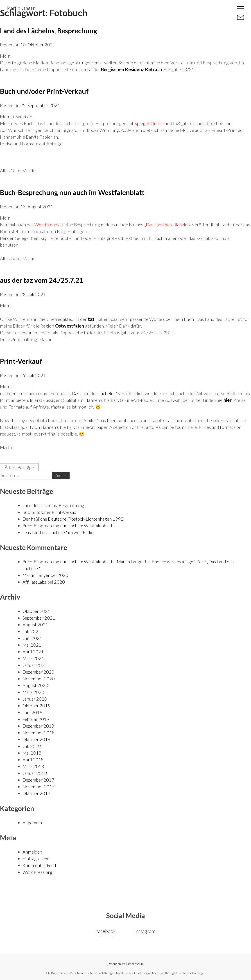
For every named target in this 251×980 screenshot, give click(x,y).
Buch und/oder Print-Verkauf (44, 91)
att (49, 225)
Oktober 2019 (36, 706)
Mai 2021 (32, 645)
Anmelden (32, 852)
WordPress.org (37, 872)
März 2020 (33, 692)
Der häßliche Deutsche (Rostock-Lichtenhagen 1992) (74, 519)
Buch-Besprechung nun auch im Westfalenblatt (72, 192)
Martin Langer (21, 8)
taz (91, 319)
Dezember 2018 (38, 726)
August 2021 (35, 625)
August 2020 (35, 685)
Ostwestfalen (70, 326)
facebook (106, 931)
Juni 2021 (32, 638)
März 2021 (33, 658)
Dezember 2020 (38, 672)
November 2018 (39, 733)
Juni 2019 (32, 712)
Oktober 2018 (36, 739)
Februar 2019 (36, 719)
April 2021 (33, 652)
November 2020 (39, 679)
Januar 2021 (35, 665)
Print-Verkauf (21, 361)
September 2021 (39, 618)
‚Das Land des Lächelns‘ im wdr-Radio (58, 532)
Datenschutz (116, 964)
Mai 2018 (32, 753)
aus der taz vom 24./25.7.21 (42, 280)
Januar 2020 (35, 699)
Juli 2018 (32, 746)
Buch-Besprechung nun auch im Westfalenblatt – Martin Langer (83, 562)
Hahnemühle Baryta (104, 400)
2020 (63, 575)
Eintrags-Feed (36, 859)
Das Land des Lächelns (94, 393)
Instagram (145, 931)
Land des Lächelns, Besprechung (49, 31)
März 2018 (33, 766)
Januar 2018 (35, 773)
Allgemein (32, 823)
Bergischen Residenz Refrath (131, 69)
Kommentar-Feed (39, 865)
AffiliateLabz (34, 582)
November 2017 (39, 787)
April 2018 (33, 760)
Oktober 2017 (36, 793)
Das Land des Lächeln (167, 225)
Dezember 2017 (38, 780)
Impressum (136, 964)
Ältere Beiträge (19, 468)
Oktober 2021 (36, 611)
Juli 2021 (32, 631)
